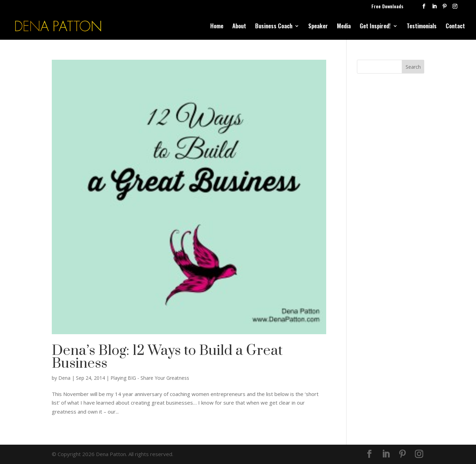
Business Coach (274, 27)
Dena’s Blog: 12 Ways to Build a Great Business (167, 357)
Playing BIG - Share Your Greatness (150, 378)
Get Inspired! (375, 27)
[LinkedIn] (434, 8)
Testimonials (422, 27)
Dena (64, 378)
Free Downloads (387, 7)
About (239, 27)
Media (344, 27)
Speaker (318, 27)
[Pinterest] (445, 8)
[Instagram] (455, 8)
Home (217, 27)
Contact (455, 27)
